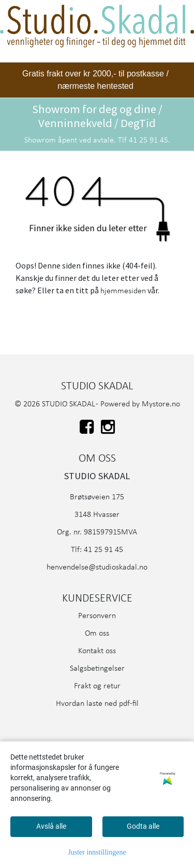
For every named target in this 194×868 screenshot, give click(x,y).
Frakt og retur (97, 686)
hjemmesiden (123, 291)
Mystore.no (161, 404)
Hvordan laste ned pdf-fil (97, 704)
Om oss (97, 634)
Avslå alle (51, 826)
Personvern (97, 616)
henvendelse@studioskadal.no (97, 567)
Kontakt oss (97, 651)
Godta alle (143, 826)
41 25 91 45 (103, 550)
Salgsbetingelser (97, 669)
